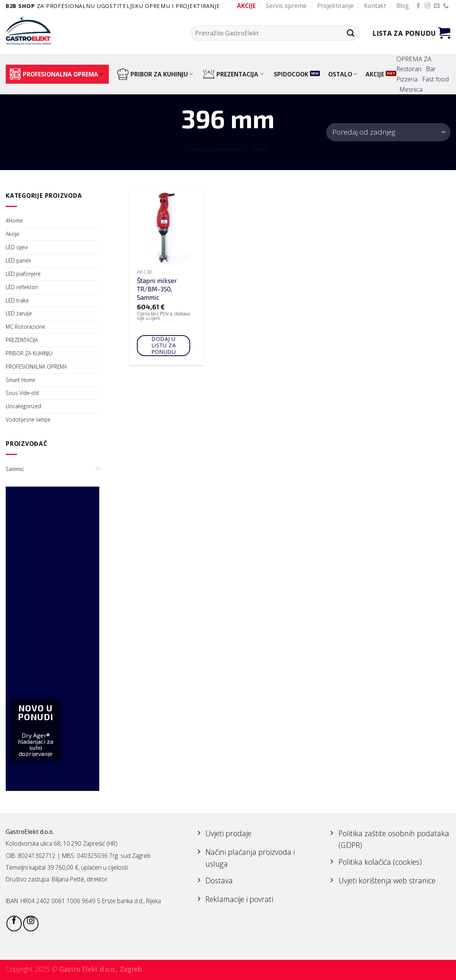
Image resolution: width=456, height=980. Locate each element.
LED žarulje (19, 313)
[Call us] (446, 6)
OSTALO (343, 74)
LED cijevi (17, 247)
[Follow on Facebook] (419, 6)
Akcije (13, 234)
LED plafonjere (23, 274)
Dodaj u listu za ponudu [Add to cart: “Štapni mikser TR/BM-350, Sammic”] (164, 345)
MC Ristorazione (25, 327)
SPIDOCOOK (291, 74)
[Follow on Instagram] (428, 6)
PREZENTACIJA (233, 74)
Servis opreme (286, 6)
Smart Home (21, 380)
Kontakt (375, 6)
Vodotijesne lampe (28, 419)
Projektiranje (335, 6)
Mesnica (411, 89)
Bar (431, 69)
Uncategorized (23, 406)
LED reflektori (22, 287)
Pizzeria (407, 79)
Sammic (15, 469)
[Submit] (350, 33)
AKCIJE (375, 74)
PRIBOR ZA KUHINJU (155, 74)
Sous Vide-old (22, 393)
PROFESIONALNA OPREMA (56, 74)
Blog (403, 6)
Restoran (409, 69)
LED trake (17, 300)
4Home (14, 220)
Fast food (435, 79)
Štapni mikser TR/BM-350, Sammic (157, 289)
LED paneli (18, 260)
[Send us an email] (437, 6)
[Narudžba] (388, 132)
